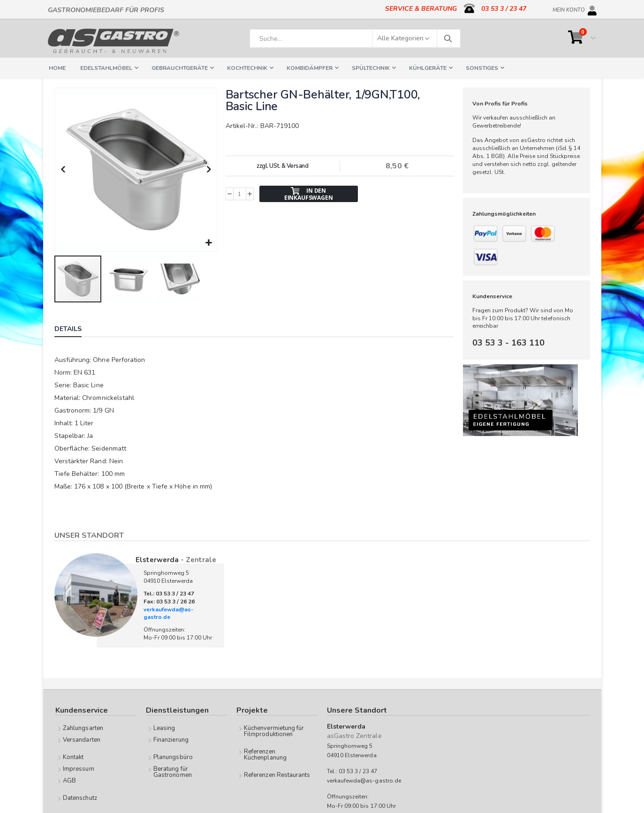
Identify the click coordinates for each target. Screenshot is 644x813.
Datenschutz (80, 797)
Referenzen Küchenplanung (265, 754)
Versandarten (82, 739)
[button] (208, 242)
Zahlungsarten (83, 727)
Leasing (164, 727)
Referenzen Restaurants (277, 774)
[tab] (75, 329)
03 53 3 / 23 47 (504, 9)
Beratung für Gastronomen (173, 771)
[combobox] (355, 38)
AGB (69, 780)
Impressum (79, 768)
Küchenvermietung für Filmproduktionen (274, 730)
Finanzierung (171, 739)
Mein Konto (569, 8)
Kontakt (73, 756)
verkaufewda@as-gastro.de (168, 613)
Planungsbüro (173, 756)
